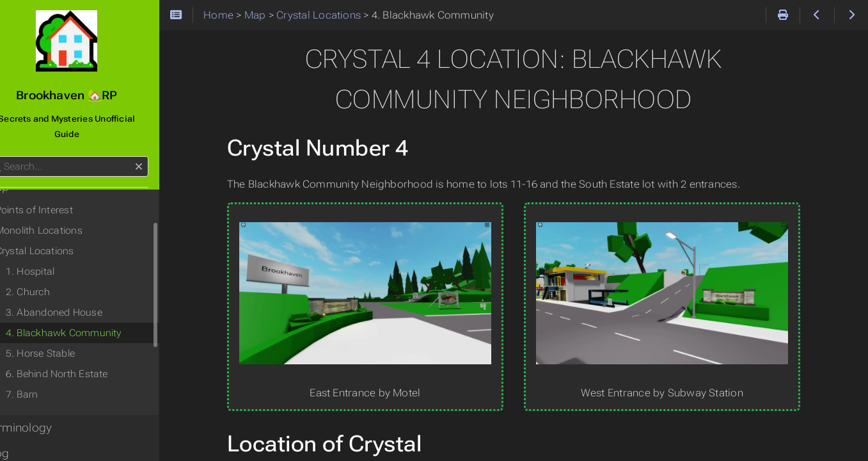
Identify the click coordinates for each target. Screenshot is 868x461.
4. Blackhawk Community (89, 318)
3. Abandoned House (79, 297)
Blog (22, 438)
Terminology (44, 412)
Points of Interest (59, 195)
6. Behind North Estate (82, 359)
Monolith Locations (64, 215)
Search (11, 141)
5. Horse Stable (65, 338)
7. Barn (47, 379)
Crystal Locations (60, 236)
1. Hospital (55, 256)
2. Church (53, 277)
